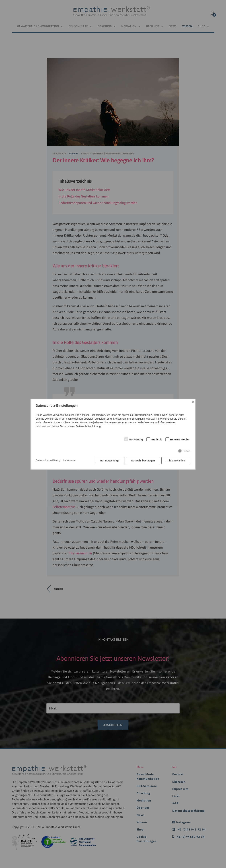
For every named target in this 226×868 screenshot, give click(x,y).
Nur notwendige (110, 461)
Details (187, 451)
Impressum (69, 460)
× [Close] (193, 402)
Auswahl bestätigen (143, 461)
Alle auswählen (176, 461)
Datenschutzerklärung (48, 460)
